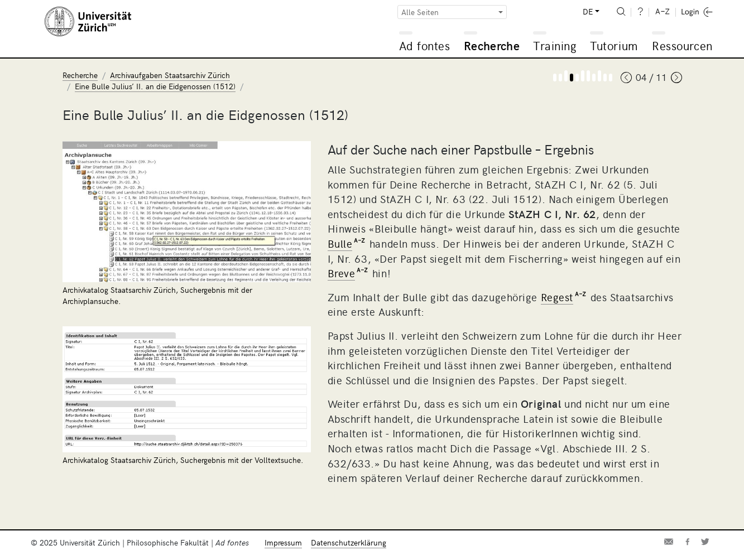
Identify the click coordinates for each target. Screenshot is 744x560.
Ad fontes (425, 45)
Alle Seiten (420, 12)
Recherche (492, 45)
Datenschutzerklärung (349, 542)
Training (555, 45)
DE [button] (588, 11)
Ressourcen (682, 45)
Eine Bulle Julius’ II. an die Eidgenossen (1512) (155, 86)
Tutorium (614, 45)
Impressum (283, 542)
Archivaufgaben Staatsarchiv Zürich (170, 75)
